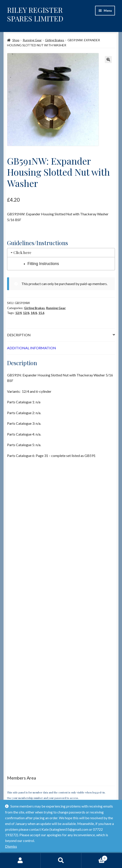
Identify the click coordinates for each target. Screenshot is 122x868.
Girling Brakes (55, 40)
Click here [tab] (21, 252)
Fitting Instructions (43, 264)
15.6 (41, 313)
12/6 (26, 313)
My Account (20, 860)
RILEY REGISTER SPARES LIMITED (35, 14)
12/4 (18, 313)
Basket (94, 857)
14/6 (34, 313)
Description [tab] (19, 335)
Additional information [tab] (32, 348)
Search (61, 860)
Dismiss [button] (11, 846)
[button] (108, 60)
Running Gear (32, 40)
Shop (16, 40)
